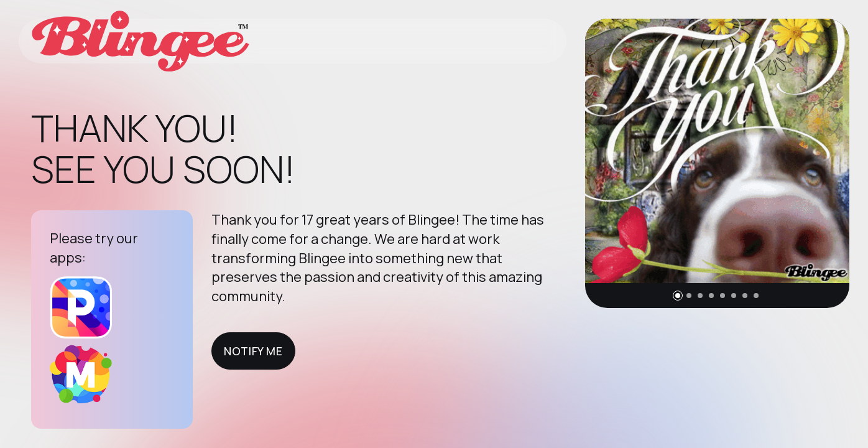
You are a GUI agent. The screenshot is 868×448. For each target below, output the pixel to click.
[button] (678, 296)
